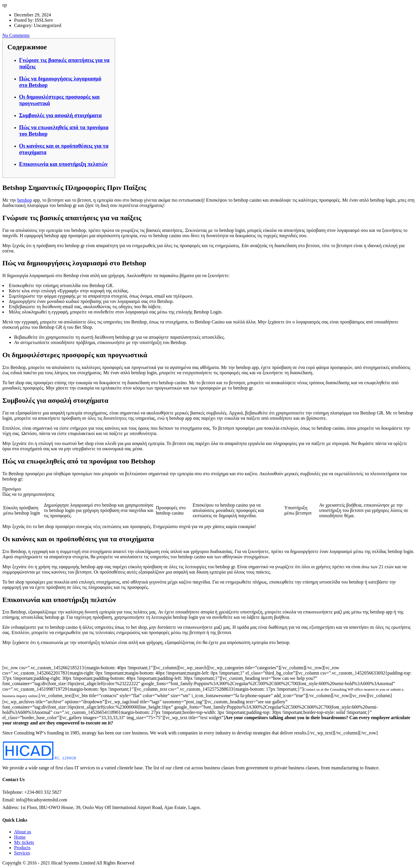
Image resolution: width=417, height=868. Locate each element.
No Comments (16, 35)
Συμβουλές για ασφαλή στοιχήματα (60, 115)
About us (23, 832)
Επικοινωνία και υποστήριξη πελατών (63, 164)
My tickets (24, 842)
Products (22, 848)
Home (20, 837)
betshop (25, 200)
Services (22, 853)
